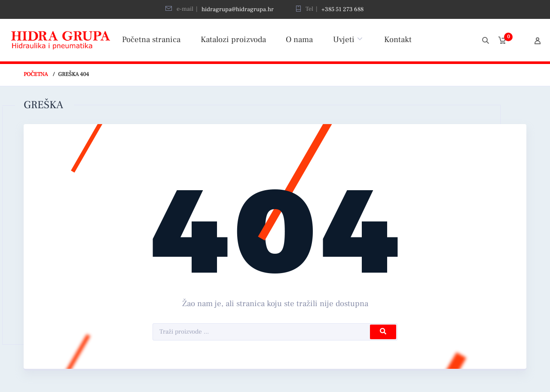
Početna (36, 74)
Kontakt (398, 40)
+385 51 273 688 (342, 9)
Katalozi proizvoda (233, 40)
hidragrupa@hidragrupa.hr (238, 9)
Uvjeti (344, 40)
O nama (299, 40)
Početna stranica (151, 40)
